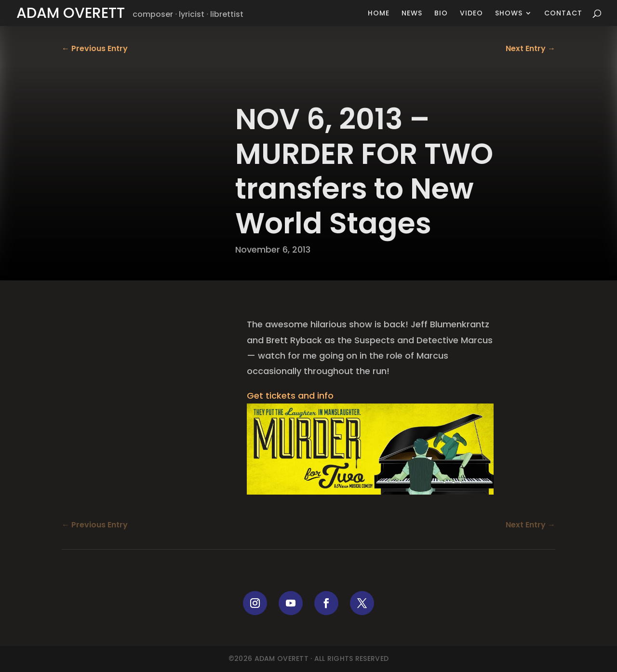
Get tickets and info (290, 396)
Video (471, 14)
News (412, 14)
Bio (441, 14)
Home (379, 14)
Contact (563, 14)
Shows (509, 14)
